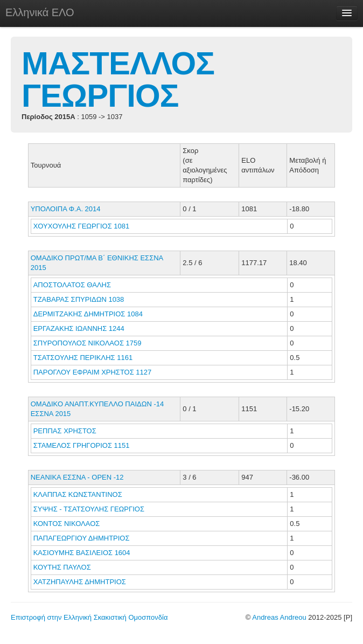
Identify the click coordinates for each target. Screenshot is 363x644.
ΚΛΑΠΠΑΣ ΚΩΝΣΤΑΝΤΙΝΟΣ (79, 494)
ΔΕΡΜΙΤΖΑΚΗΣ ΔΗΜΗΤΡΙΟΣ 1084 (88, 314)
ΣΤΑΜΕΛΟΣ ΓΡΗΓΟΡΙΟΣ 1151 (82, 445)
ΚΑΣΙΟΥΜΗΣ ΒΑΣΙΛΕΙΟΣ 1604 (82, 553)
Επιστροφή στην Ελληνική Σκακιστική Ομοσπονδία (89, 617)
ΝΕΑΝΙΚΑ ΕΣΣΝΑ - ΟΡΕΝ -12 (77, 477)
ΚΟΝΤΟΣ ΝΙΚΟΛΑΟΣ (68, 524)
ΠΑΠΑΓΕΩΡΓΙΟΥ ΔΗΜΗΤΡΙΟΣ (82, 538)
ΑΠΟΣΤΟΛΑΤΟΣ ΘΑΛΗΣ (73, 285)
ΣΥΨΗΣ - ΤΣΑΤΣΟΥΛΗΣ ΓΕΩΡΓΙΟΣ (90, 509)
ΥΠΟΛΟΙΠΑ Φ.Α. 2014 (66, 209)
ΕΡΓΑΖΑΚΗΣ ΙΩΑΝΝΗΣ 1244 (79, 328)
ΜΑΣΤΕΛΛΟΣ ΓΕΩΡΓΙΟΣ (118, 79)
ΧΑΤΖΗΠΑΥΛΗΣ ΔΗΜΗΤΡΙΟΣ (81, 582)
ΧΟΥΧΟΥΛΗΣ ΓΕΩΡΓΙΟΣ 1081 (82, 226)
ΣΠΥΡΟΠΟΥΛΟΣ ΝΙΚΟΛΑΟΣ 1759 (88, 343)
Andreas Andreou (279, 617)
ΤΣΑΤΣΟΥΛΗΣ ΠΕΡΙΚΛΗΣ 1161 (83, 358)
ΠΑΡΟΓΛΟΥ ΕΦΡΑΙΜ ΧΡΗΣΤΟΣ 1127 (93, 372)
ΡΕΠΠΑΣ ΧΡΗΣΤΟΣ (66, 431)
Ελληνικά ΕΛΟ (40, 12)
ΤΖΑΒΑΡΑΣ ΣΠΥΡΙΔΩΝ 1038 (79, 299)
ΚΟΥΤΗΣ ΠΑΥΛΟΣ (63, 567)
